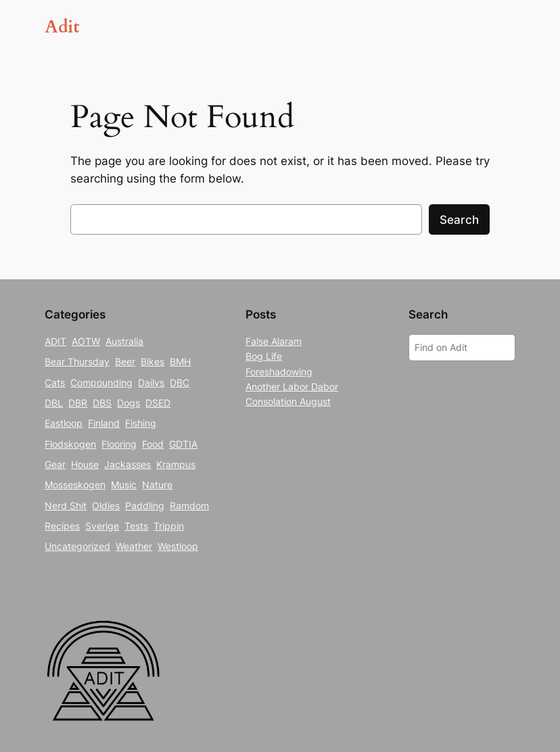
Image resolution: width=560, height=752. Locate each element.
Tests (136, 526)
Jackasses (127, 464)
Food (153, 444)
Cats (55, 382)
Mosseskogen (75, 485)
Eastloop (64, 423)
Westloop (178, 546)
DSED (158, 403)
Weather (134, 546)
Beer (125, 361)
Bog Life (264, 356)
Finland (104, 423)
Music (124, 485)
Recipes (62, 526)
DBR (78, 403)
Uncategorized (77, 546)
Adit (62, 27)
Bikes (153, 361)
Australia (124, 341)
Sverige (102, 526)
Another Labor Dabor (292, 386)
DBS (102, 403)
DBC (180, 382)
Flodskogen (70, 444)
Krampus (176, 464)
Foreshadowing (279, 372)
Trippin (169, 526)
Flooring (119, 444)
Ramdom (189, 506)
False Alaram (274, 341)
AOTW (86, 341)
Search (459, 220)
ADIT (55, 341)
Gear (55, 464)
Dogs (129, 403)
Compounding (101, 382)
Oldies (106, 506)
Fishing (141, 423)
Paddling (145, 506)
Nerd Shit (66, 506)
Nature (157, 485)
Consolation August (288, 401)
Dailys (151, 382)
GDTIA (183, 444)
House (85, 464)
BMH (180, 361)
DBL (54, 403)
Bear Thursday (77, 361)
